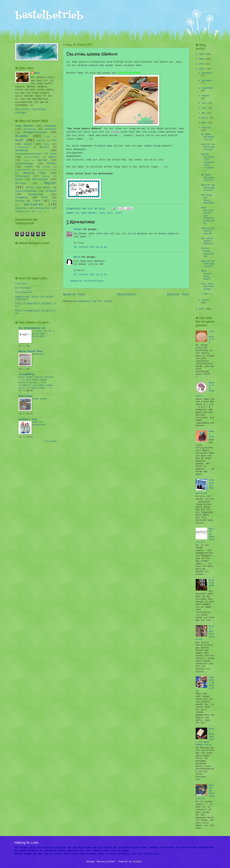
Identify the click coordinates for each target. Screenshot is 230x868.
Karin (77, 257)
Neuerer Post (74, 295)
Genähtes (21, 150)
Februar (206, 128)
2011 (202, 309)
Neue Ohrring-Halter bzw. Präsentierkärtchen (208, 216)
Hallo (26, 160)
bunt (110, 213)
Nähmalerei (39, 354)
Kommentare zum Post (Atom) (95, 301)
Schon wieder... (42, 399)
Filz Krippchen (212, 584)
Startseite (126, 295)
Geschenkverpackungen (28, 154)
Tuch (54, 201)
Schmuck (51, 191)
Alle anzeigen (50, 441)
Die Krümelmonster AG (32, 328)
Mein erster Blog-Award (206, 275)
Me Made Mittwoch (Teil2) (208, 178)
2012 (202, 69)
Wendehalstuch (23, 212)
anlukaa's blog (28, 419)
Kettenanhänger (24, 164)
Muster (19, 180)
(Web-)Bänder (89, 213)
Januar (206, 300)
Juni (205, 108)
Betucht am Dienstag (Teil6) (208, 147)
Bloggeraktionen (35, 132)
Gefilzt (45, 147)
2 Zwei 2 (206, 294)
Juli (205, 103)
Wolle (39, 212)
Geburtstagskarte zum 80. (208, 231)
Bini (37, 73)
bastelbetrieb (49, 16)
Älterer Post (178, 295)
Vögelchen (21, 208)
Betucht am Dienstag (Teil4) (208, 264)
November (207, 81)
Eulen (28, 144)
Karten (42, 160)
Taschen (20, 201)
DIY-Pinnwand (23, 288)
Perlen (30, 188)
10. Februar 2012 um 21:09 (90, 247)
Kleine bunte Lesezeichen (208, 252)
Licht (54, 170)
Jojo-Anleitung (212, 337)
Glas (54, 154)
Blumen (22, 136)
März (205, 123)
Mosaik (46, 176)
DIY (54, 140)
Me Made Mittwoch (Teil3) (208, 137)
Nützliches (40, 179)
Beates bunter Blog (30, 351)
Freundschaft (22, 147)
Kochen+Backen (23, 170)
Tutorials (21, 284)
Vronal (115, 132)
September (208, 88)
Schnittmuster (24, 292)
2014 (202, 59)
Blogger (138, 862)
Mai (204, 113)
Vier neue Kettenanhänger (208, 287)
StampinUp (36, 194)
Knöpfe (29, 167)
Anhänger (50, 126)
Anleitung (30, 129)
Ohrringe (20, 183)
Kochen (47, 167)
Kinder (52, 164)
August (206, 96)
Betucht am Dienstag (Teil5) (208, 188)
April (206, 118)
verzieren (33, 205)
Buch (102, 213)
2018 (202, 54)
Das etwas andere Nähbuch (207, 241)
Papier (50, 183)
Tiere (37, 201)
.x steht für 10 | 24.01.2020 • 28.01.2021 (43, 334)
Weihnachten (43, 208)
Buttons (41, 141)
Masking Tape (34, 173)
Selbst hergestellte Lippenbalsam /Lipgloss (208, 162)
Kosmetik (41, 170)
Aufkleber (51, 129)
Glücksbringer (32, 157)
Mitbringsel (22, 176)
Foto (46, 144)
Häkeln (53, 157)
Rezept (47, 188)
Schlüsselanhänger (26, 191)
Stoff (119, 213)
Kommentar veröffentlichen (87, 281)
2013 (202, 64)
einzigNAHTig (26, 374)
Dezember (207, 73)
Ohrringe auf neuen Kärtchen (208, 199)
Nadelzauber (26, 396)
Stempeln (21, 198)
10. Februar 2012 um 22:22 (90, 275)
